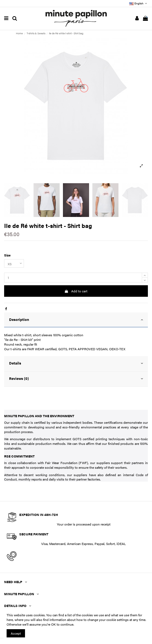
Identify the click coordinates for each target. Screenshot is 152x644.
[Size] (14, 264)
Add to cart (76, 291)
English (139, 3)
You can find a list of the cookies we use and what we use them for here (74, 617)
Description (76, 320)
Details (76, 363)
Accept (16, 633)
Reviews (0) (76, 379)
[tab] (76, 320)
